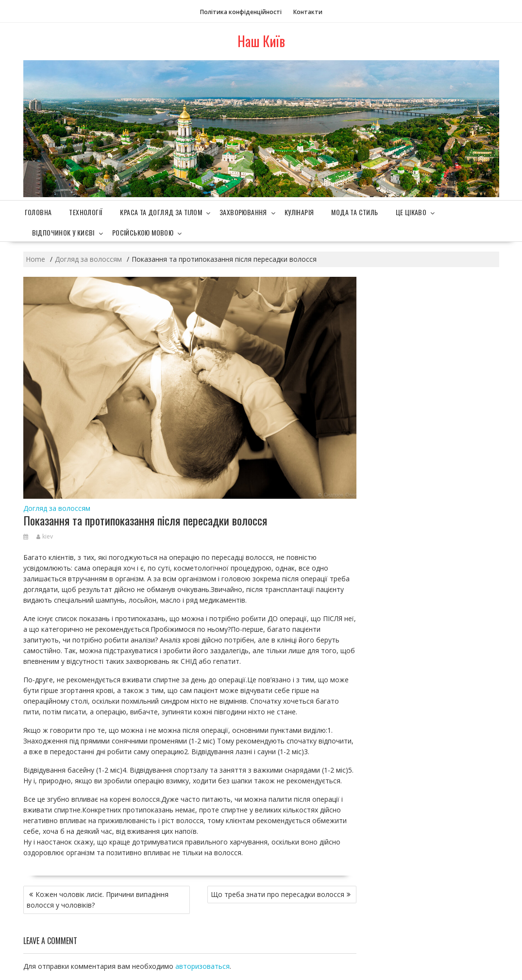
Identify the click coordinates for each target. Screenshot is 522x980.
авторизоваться (202, 966)
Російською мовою (143, 232)
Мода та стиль (354, 212)
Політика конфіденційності (241, 12)
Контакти (308, 12)
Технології (86, 212)
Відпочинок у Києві (63, 232)
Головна (38, 212)
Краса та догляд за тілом (161, 212)
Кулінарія (299, 212)
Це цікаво (411, 212)
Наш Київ (261, 41)
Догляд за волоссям (57, 508)
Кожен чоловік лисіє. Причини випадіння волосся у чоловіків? (98, 900)
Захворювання (243, 212)
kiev (45, 536)
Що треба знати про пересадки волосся (278, 894)
